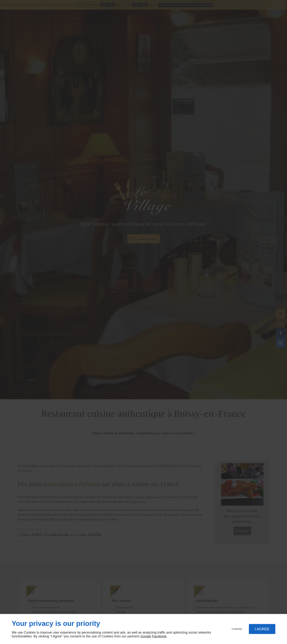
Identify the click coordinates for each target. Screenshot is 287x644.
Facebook (159, 636)
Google (146, 636)
